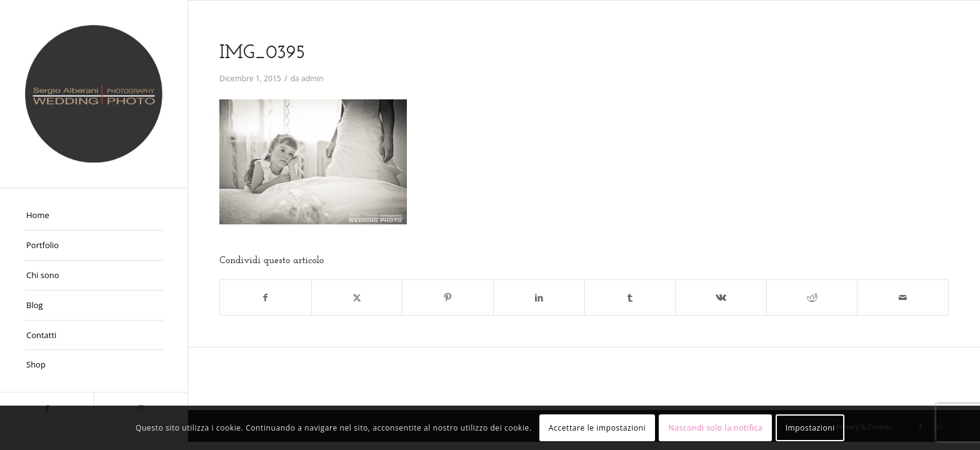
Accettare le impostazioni (597, 428)
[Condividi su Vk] (721, 297)
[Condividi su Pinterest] (448, 297)
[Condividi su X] (357, 297)
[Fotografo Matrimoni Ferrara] (94, 94)
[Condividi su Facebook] (266, 297)
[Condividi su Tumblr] (630, 297)
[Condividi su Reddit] (812, 297)
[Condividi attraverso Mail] (903, 297)
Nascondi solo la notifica (716, 428)
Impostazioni (810, 428)
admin (312, 78)
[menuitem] (94, 216)
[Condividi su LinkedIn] (539, 297)
